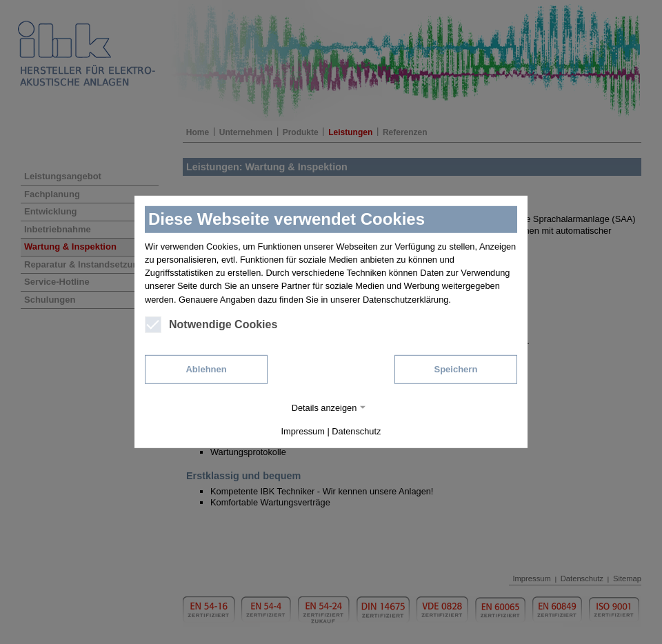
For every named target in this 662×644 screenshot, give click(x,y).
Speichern (455, 369)
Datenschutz (356, 431)
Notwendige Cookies (211, 325)
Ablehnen (206, 369)
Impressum (303, 431)
